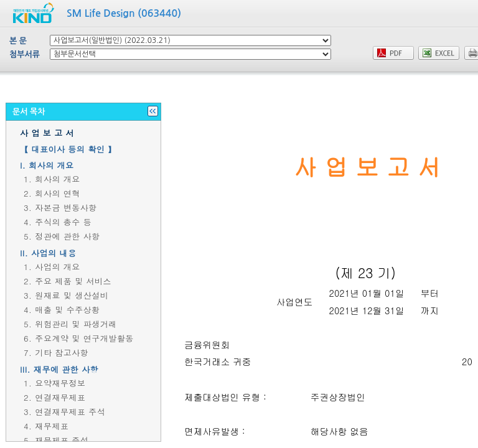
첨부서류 (25, 54)
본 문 (18, 41)
